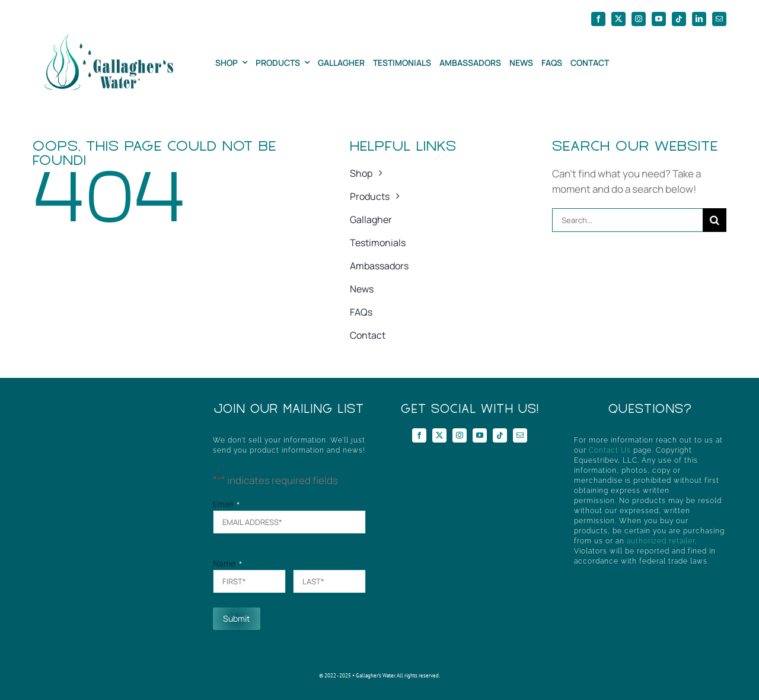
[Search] (715, 220)
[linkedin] (699, 19)
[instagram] (639, 19)
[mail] (719, 19)
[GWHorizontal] (103, 39)
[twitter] (618, 19)
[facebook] (598, 19)
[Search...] (627, 220)
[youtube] (659, 19)
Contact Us (610, 450)
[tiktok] (679, 19)
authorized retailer (661, 541)
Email (226, 504)
